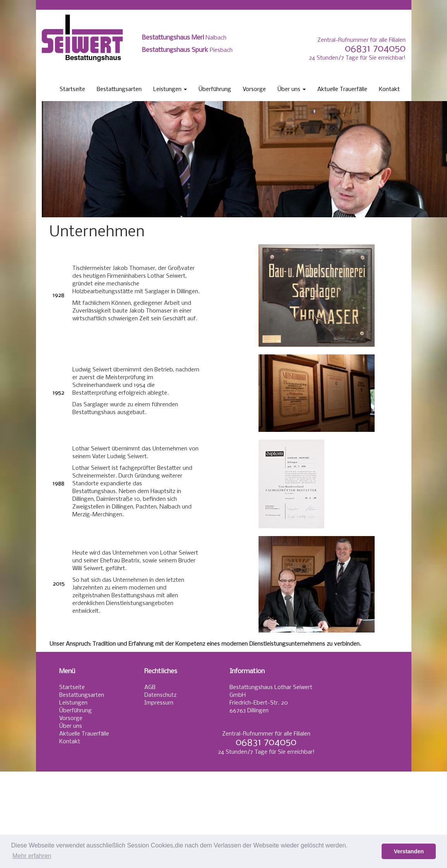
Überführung (215, 89)
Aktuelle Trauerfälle (342, 89)
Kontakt (389, 89)
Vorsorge (254, 89)
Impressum (159, 703)
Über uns (292, 89)
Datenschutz (160, 695)
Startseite (72, 89)
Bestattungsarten (119, 89)
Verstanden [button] (409, 851)
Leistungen (170, 89)
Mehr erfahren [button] (32, 856)
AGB (150, 688)
